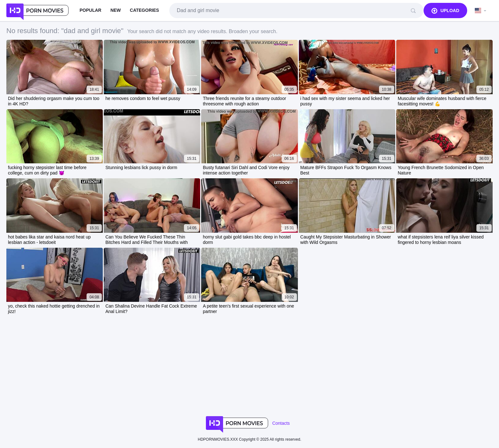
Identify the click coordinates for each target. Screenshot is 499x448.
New (116, 10)
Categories (144, 10)
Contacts (281, 423)
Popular (90, 10)
